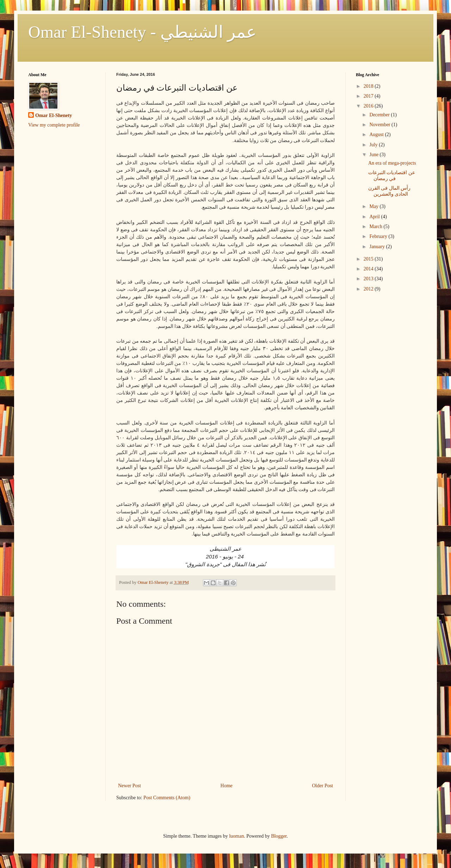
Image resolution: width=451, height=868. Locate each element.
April (375, 217)
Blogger (279, 836)
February (379, 236)
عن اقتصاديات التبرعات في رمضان (392, 176)
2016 (369, 106)
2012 (369, 289)
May (374, 206)
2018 (369, 86)
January (378, 247)
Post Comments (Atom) (167, 798)
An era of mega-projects (392, 163)
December (380, 115)
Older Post (323, 786)
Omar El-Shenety (54, 115)
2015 (369, 259)
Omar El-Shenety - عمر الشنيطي (142, 32)
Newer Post (129, 786)
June (374, 155)
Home (227, 786)
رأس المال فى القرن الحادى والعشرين (390, 191)
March (376, 227)
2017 (369, 96)
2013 (369, 279)
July (374, 145)
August (377, 135)
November (380, 125)
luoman (236, 836)
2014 (369, 269)
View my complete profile (54, 125)
